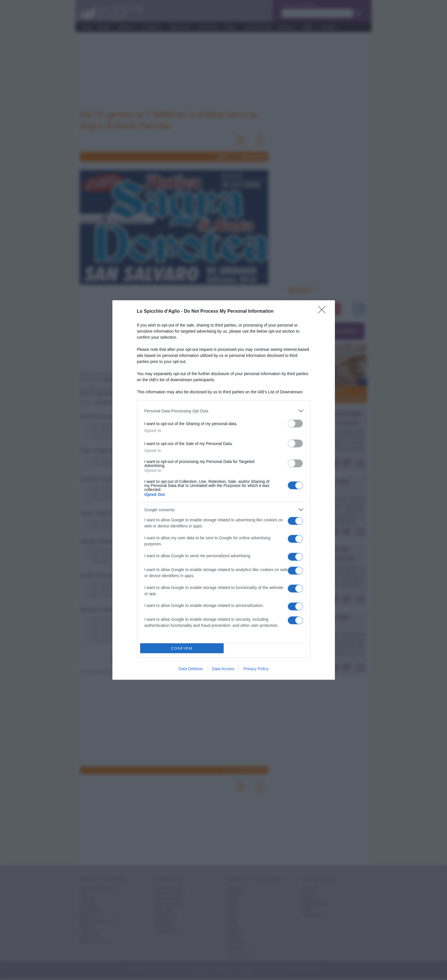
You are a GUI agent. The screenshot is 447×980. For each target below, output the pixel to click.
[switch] (295, 424)
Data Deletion (191, 669)
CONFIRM (182, 648)
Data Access (223, 669)
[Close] (324, 312)
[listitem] (224, 411)
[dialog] (224, 490)
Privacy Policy (256, 669)
